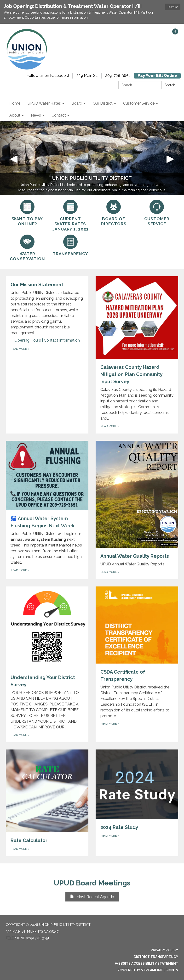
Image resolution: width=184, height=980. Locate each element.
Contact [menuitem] (59, 115)
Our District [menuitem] (103, 103)
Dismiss (173, 7)
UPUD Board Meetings (92, 883)
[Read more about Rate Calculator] (47, 803)
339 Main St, (87, 76)
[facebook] (175, 33)
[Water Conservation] (27, 248)
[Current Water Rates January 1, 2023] (70, 216)
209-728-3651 (118, 76)
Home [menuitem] (15, 103)
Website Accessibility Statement (147, 963)
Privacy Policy (164, 950)
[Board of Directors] (114, 213)
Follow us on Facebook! (48, 76)
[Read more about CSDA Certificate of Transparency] (137, 664)
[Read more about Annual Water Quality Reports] (137, 510)
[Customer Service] (157, 213)
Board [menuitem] (77, 103)
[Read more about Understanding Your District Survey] (47, 664)
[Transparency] (70, 245)
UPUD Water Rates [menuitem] (44, 103)
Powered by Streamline (140, 970)
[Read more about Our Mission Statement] (47, 355)
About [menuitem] (15, 115)
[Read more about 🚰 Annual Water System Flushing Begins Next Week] (47, 510)
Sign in (172, 970)
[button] (14, 158)
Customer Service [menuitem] (139, 103)
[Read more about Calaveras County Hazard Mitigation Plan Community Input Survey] (137, 355)
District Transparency (156, 957)
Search (170, 85)
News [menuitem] (36, 115)
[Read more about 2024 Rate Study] (137, 803)
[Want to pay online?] (27, 213)
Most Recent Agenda (92, 897)
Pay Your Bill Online (157, 76)
